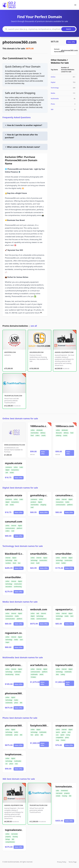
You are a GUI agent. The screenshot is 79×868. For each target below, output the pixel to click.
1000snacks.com (40, 426)
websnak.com (39, 609)
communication (61, 505)
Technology (55, 88)
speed (62, 735)
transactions (15, 470)
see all (34, 326)
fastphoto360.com (41, 725)
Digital (53, 82)
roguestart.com (15, 633)
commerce (9, 467)
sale (7, 473)
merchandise (35, 433)
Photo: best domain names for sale (20, 718)
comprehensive (10, 842)
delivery (43, 433)
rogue (7, 642)
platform (70, 505)
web (38, 613)
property (67, 793)
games (64, 732)
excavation (9, 587)
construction (43, 560)
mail (32, 507)
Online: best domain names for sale (20, 418)
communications (41, 619)
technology (9, 560)
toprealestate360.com (18, 830)
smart (33, 563)
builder (64, 563)
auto (69, 732)
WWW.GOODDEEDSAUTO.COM (15, 445)
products (33, 502)
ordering (59, 435)
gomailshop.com (40, 495)
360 (52, 109)
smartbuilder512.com (18, 577)
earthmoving (18, 587)
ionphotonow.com (16, 754)
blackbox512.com (16, 554)
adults (41, 674)
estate (12, 473)
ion (6, 764)
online (33, 430)
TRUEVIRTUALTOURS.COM (13, 396)
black (15, 563)
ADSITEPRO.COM (10, 352)
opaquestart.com (66, 609)
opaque (58, 619)
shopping (43, 505)
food (32, 435)
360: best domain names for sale (19, 779)
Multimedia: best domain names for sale (23, 657)
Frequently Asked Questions (17, 117)
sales (58, 791)
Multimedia (55, 99)
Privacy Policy (62, 862)
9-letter (63, 740)
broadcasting (9, 674)
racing (68, 735)
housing (64, 796)
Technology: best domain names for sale (23, 546)
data (16, 560)
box (19, 563)
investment (64, 791)
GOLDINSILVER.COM (36, 352)
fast (32, 735)
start (72, 616)
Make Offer (71, 42)
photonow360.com (19, 42)
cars (57, 735)
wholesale (39, 430)
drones (17, 674)
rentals (58, 796)
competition (60, 738)
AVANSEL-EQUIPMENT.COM (64, 352)
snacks (43, 435)
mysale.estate (14, 463)
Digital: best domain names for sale (20, 488)
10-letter (33, 677)
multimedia (18, 672)
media (67, 502)
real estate (59, 793)
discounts (59, 433)
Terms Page (73, 862)
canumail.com (14, 521)
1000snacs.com (65, 426)
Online (53, 77)
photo (16, 703)
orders (37, 435)
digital (7, 470)
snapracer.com (64, 725)
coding (63, 674)
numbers (8, 563)
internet (64, 499)
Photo (53, 104)
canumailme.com (66, 495)
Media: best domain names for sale (20, 602)
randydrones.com (16, 665)
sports (58, 732)
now (16, 764)
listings (8, 839)
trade (21, 467)
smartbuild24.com (41, 554)
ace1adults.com (40, 665)
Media (53, 93)
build (38, 563)
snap (58, 740)
